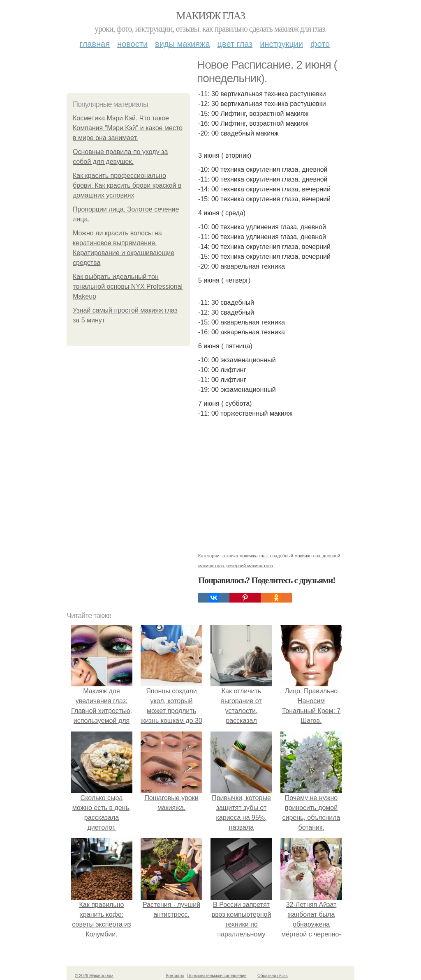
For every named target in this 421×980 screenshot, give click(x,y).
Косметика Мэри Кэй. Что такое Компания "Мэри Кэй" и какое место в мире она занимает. (128, 128)
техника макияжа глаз (245, 556)
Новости (132, 44)
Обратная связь (273, 976)
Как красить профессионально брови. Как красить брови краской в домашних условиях (127, 185)
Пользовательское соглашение (217, 976)
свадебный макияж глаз (295, 556)
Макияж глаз (211, 16)
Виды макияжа (183, 44)
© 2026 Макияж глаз (94, 976)
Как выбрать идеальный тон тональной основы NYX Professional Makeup (128, 286)
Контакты (175, 976)
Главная (95, 44)
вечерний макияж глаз (249, 566)
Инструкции (281, 44)
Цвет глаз (235, 44)
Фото (320, 44)
